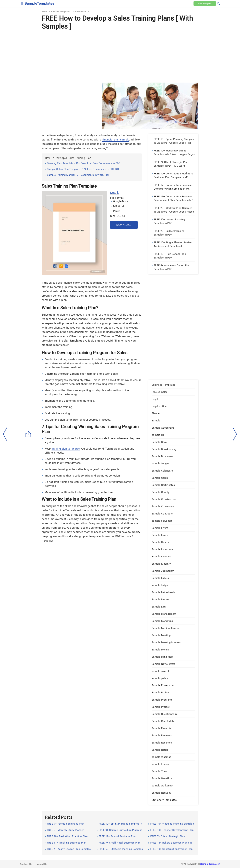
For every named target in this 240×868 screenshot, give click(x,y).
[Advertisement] (120, 56)
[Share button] (28, 434)
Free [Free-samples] (205, 3)
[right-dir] (235, 434)
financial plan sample (116, 140)
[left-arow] (5, 434)
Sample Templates (210, 864)
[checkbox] (22, 3)
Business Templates (60, 12)
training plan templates (66, 449)
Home (44, 12)
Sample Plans (80, 12)
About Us (42, 864)
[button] (218, 3)
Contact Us (26, 864)
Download (124, 225)
